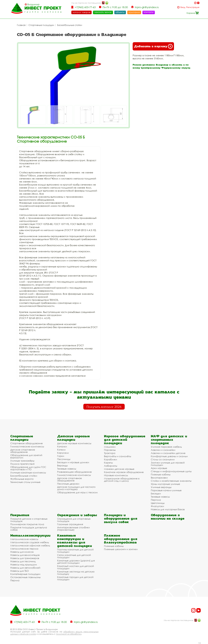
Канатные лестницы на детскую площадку (76, 573)
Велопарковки (159, 478)
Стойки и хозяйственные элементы (171, 481)
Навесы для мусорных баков (168, 509)
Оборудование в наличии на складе (168, 517)
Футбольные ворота (22, 479)
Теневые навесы (67, 469)
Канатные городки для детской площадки (75, 578)
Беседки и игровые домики (73, 462)
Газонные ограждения (70, 524)
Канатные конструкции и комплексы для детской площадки (75, 541)
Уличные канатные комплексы (28, 473)
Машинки (110, 447)
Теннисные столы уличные (25, 482)
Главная (21, 25)
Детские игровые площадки (73, 438)
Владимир (33, 4)
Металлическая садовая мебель (30, 542)
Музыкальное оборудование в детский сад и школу (122, 480)
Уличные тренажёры (22, 461)
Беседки (156, 493)
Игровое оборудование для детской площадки (125, 440)
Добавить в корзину (153, 46)
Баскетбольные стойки (70, 25)
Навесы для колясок (22, 552)
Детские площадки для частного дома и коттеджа (76, 488)
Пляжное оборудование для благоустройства (121, 539)
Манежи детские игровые (119, 469)
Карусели (63, 453)
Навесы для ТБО (20, 571)
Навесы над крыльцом (24, 564)
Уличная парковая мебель (166, 447)
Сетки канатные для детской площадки (74, 556)
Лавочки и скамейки (163, 450)
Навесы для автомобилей (25, 568)
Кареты (108, 463)
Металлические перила (24, 549)
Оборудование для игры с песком (77, 492)
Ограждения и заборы (77, 515)
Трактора (110, 453)
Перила (15, 580)
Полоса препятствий (22, 464)
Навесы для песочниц (23, 561)
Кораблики (110, 459)
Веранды (62, 465)
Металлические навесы (24, 539)
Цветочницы (158, 503)
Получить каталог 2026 (104, 407)
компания (134, 12)
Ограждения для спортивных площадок (74, 520)
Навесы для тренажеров (25, 558)
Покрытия (20, 515)
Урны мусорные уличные (165, 484)
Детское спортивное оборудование (23, 451)
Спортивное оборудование (27, 443)
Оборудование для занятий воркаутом (26, 456)
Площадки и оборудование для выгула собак (121, 518)
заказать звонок (103, 12)
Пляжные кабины (161, 474)
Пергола (156, 500)
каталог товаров (81, 12)
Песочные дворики (68, 484)
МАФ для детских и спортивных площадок (169, 440)
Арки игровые (159, 468)
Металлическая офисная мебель (30, 545)
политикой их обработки (69, 634)
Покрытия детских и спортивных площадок (29, 520)
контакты (149, 12)
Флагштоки (157, 506)
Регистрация (193, 7)
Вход (183, 7)
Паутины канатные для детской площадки (75, 551)
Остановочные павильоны (25, 577)
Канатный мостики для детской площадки (75, 567)
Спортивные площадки (41, 25)
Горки (61, 456)
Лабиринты (111, 466)
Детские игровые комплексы (74, 443)
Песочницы (64, 459)
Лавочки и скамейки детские (168, 453)
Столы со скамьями (163, 459)
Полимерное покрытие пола (27, 524)
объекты (120, 12)
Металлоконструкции (30, 535)
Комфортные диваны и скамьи (169, 456)
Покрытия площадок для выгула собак (29, 529)
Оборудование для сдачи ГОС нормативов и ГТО (28, 468)
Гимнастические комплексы (27, 446)
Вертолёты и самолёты (117, 456)
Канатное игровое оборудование (124, 472)
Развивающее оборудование (74, 472)
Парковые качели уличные (166, 490)
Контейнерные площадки (25, 574)
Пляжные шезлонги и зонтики (121, 549)
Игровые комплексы (116, 475)
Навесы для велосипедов (25, 555)
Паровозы (110, 450)
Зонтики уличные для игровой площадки (168, 464)
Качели (61, 450)
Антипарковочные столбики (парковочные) (73, 529)
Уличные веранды (161, 487)
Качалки (62, 446)
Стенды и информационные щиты (171, 471)
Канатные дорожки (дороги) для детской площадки (76, 562)
